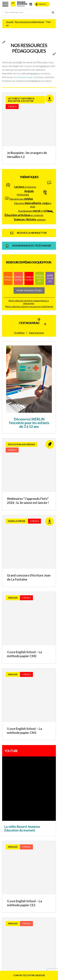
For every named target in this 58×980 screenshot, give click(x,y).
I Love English (24, 864)
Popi (41, 846)
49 (37, 680)
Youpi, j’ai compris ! (27, 852)
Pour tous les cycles (29, 244)
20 (20, 674)
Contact (42, 818)
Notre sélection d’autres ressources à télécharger (29, 260)
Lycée (50, 232)
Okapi (23, 868)
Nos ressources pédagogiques (30, 22)
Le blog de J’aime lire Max (31, 858)
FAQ (22, 821)
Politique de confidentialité (31, 830)
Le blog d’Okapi (36, 868)
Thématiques (29, 131)
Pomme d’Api (21, 849)
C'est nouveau (29, 277)
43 (52, 674)
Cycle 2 (18, 232)
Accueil (10, 22)
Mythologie (23, 148)
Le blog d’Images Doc (38, 861)
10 (14, 674)
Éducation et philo (33, 158)
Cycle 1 (8, 232)
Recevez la (21, 712)
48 (31, 680)
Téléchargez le (29, 720)
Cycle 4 (40, 232)
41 (40, 674)
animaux (30, 173)
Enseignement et (35, 165)
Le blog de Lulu (25, 855)
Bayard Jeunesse (28, 846)
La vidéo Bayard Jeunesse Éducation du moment (22, 598)
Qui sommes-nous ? (26, 818)
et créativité (24, 169)
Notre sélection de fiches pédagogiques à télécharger (29, 256)
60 (45, 680)
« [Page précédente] (6, 674)
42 (46, 674)
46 (19, 680)
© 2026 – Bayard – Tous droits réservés (32, 835)
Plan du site (22, 824)
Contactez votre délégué (29, 975)
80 (25, 686)
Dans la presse (36, 287)
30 (26, 674)
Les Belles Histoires (39, 849)
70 (51, 680)
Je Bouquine (39, 864)
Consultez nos (27, 716)
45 (13, 680)
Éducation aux (21, 153)
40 (34, 674)
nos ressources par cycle (26, 77)
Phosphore (24, 871)
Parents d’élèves (35, 821)
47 (25, 680)
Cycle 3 (29, 232)
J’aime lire (39, 855)
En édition (19, 287)
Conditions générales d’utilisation (31, 827)
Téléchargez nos (31, 724)
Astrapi (42, 852)
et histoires (25, 141)
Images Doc (20, 861)
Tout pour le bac (39, 871)
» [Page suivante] (33, 686)
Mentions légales (38, 824)
